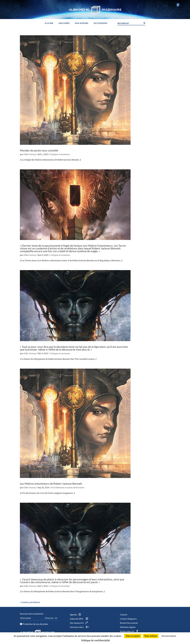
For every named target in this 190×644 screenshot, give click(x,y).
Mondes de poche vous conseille (39, 150)
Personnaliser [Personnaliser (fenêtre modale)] (169, 636)
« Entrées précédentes (30, 602)
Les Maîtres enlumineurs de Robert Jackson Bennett (51, 484)
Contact (124, 615)
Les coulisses (100, 23)
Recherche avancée (129, 623)
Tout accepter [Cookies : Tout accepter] (133, 636)
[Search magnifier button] (144, 23)
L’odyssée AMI (80, 619)
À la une (49, 23)
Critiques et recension (60, 154)
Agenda (76, 615)
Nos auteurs (82, 23)
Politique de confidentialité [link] (95, 640)
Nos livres (64, 23)
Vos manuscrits (79, 623)
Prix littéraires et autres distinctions (68, 488)
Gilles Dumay (30, 154)
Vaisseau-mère (80, 627)
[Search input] (130, 23)
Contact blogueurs (128, 619)
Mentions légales (128, 627)
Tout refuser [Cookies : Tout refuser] (151, 636)
